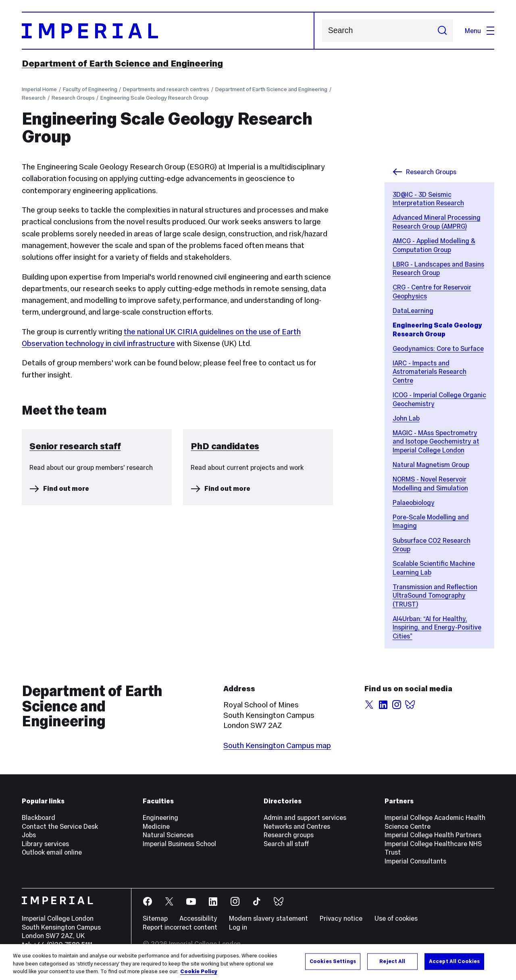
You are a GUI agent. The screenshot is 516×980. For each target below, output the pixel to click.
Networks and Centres (297, 826)
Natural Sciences (168, 835)
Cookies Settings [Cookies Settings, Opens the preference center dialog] (333, 961)
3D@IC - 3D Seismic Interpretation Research (428, 199)
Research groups (289, 835)
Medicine (156, 826)
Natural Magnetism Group (431, 465)
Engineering (160, 817)
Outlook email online (52, 852)
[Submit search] (442, 31)
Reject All (392, 961)
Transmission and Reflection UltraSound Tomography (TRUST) (435, 595)
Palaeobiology (414, 503)
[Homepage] (168, 31)
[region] (258, 962)
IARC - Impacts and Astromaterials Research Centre (430, 372)
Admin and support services (305, 817)
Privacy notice (341, 918)
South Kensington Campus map (277, 745)
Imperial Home (39, 89)
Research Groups (73, 98)
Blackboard (38, 817)
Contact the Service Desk (60, 826)
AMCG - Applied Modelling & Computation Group (434, 245)
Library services (45, 844)
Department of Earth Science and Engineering (122, 63)
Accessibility (198, 918)
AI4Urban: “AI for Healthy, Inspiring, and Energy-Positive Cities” (437, 627)
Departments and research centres (166, 89)
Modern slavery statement (268, 918)
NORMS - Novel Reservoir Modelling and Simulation (430, 484)
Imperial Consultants (415, 861)
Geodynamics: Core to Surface (438, 348)
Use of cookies (396, 918)
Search (322, 31)
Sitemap (155, 918)
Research (34, 98)
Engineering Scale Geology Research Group (154, 98)
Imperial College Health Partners (433, 835)
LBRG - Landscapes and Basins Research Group (438, 269)
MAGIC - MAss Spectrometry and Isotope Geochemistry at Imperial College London (436, 441)
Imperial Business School (179, 844)
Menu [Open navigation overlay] (480, 31)
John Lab (406, 418)
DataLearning (413, 311)
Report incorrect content (180, 927)
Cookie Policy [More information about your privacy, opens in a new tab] (199, 972)
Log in (238, 927)
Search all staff (286, 844)
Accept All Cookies (454, 961)
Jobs (29, 835)
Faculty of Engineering (90, 89)
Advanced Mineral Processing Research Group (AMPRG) (437, 222)
